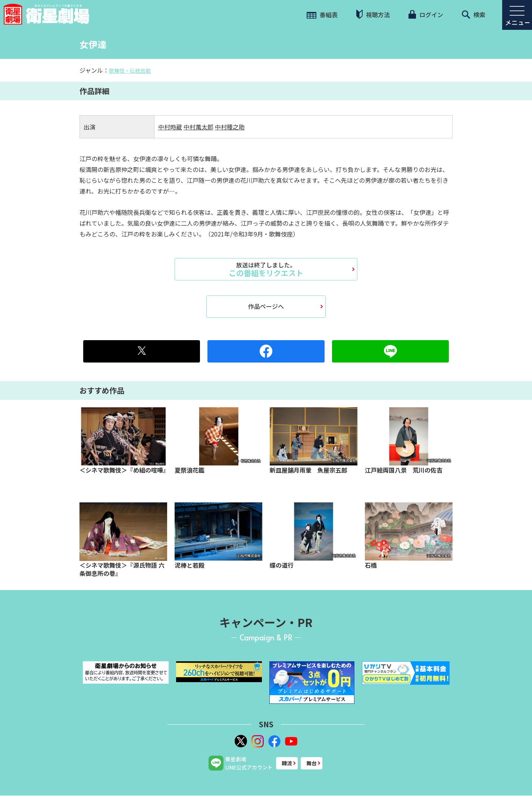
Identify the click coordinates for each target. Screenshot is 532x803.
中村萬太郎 (198, 127)
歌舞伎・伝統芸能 (130, 70)
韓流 (287, 763)
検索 (474, 15)
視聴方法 (373, 14)
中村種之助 (230, 127)
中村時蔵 (170, 127)
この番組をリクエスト (266, 269)
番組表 (322, 15)
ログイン (426, 15)
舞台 (312, 763)
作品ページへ (266, 306)
